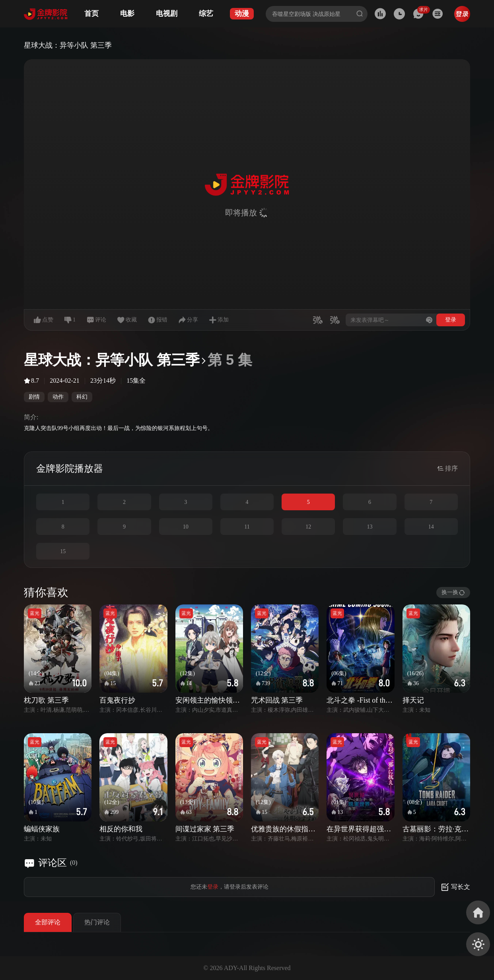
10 (186, 527)
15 (63, 551)
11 (247, 527)
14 (431, 527)
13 (370, 527)
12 (308, 527)
